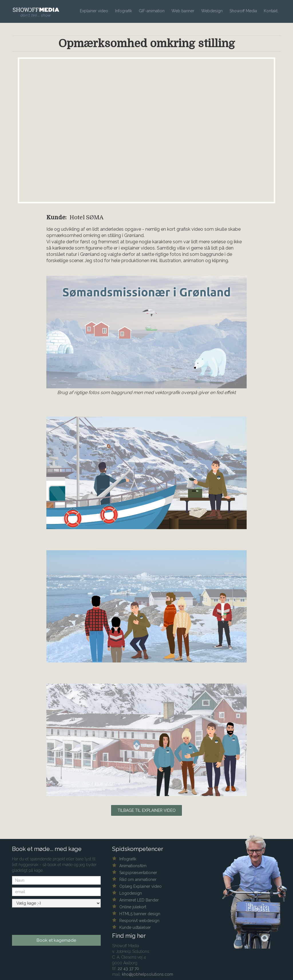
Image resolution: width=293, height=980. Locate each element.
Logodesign (131, 893)
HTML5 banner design (140, 914)
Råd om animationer (138, 879)
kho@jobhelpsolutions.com (148, 974)
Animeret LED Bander (139, 900)
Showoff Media (243, 11)
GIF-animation (152, 11)
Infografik (123, 11)
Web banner (183, 11)
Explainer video (94, 11)
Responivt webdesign (139, 921)
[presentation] (47, 919)
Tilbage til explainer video (147, 810)
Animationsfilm (133, 866)
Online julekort (133, 907)
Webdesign (212, 11)
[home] (38, 9)
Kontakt (271, 11)
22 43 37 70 (128, 969)
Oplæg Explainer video (140, 886)
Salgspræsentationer (138, 873)
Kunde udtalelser (135, 927)
